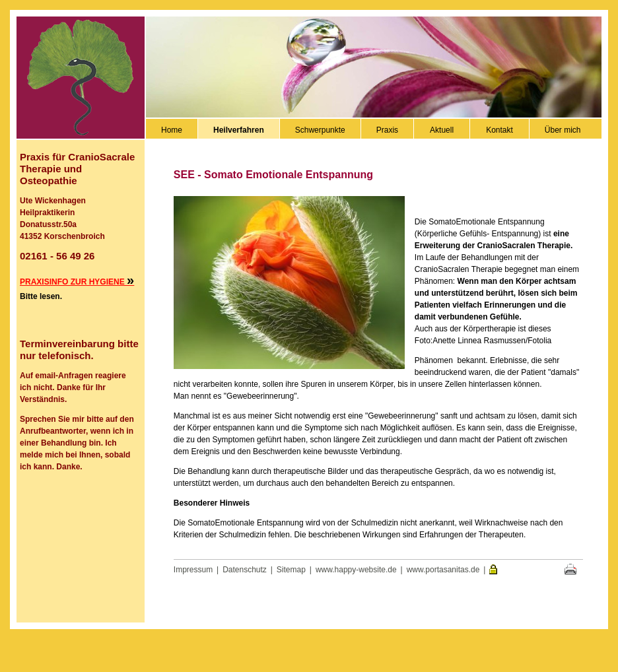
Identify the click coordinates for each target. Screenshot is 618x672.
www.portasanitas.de (443, 570)
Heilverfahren (239, 130)
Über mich (563, 130)
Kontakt (499, 130)
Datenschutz (245, 570)
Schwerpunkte (320, 130)
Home (172, 130)
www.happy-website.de (356, 570)
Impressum (193, 570)
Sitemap (291, 570)
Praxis (387, 130)
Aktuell (442, 130)
